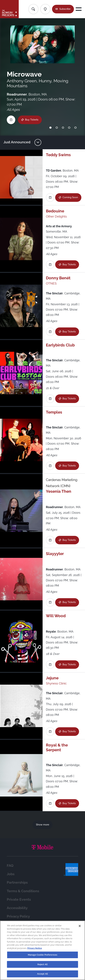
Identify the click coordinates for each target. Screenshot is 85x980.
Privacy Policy (18, 916)
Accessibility (17, 908)
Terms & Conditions (23, 891)
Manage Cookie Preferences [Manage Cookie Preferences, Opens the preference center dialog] (42, 956)
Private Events (19, 900)
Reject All (42, 966)
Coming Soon (70, 197)
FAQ (10, 866)
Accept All (42, 975)
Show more (43, 825)
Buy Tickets (32, 120)
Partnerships (17, 882)
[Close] (80, 927)
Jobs (11, 874)
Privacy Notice (35, 950)
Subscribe (65, 9)
